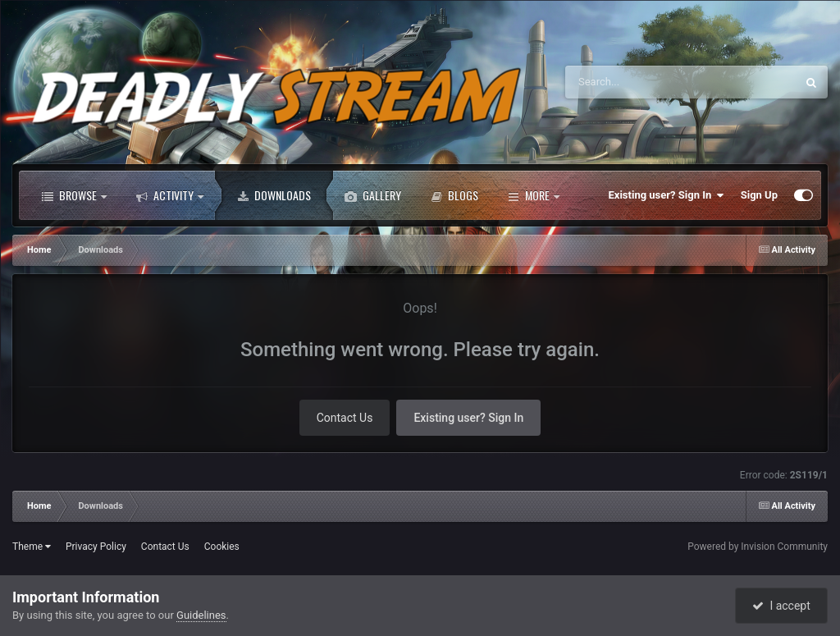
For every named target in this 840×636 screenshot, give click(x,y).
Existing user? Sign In (667, 195)
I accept (781, 606)
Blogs (454, 195)
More (534, 195)
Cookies (222, 547)
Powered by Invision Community (758, 547)
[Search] (654, 82)
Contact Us (345, 418)
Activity (170, 195)
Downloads (274, 195)
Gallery (373, 195)
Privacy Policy (96, 547)
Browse (74, 195)
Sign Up (759, 195)
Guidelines (201, 615)
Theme (32, 547)
